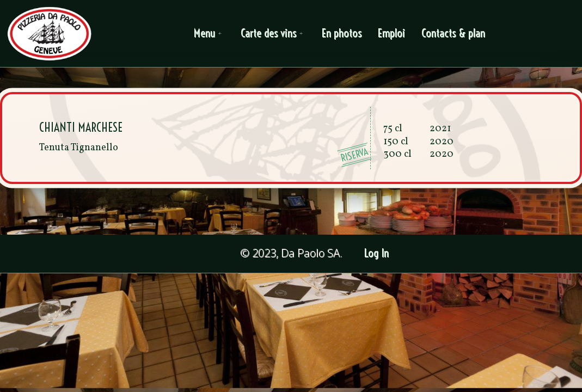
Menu (210, 33)
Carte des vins (274, 33)
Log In (377, 253)
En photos (342, 33)
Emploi (392, 33)
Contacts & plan (454, 33)
